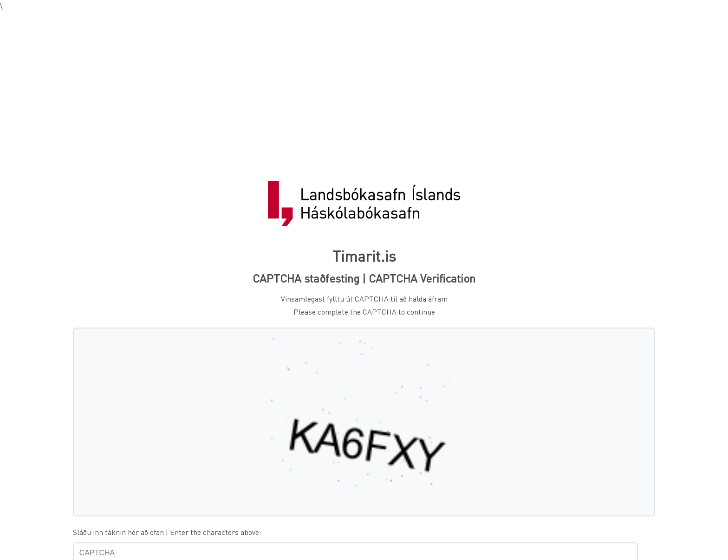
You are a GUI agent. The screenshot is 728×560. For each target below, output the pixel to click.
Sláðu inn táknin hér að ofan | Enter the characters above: (167, 532)
